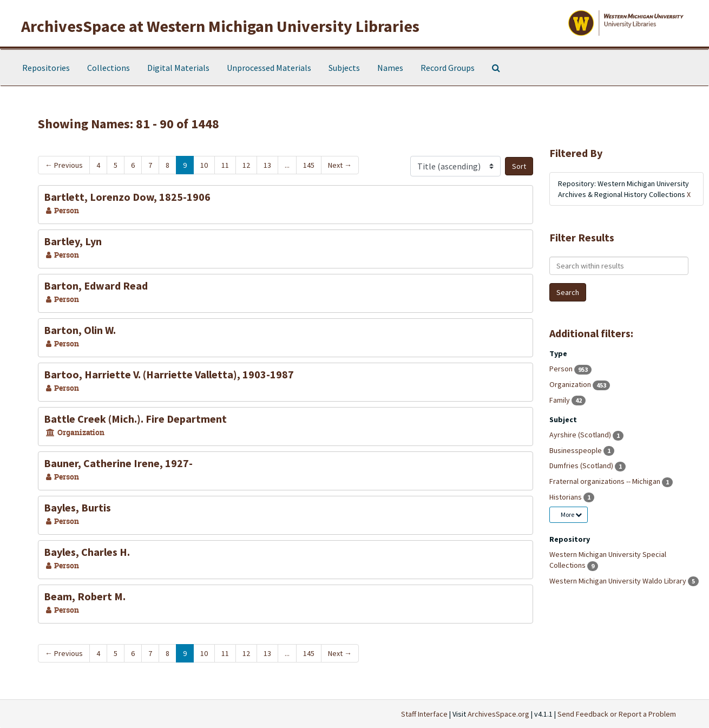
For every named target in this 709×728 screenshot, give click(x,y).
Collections (109, 68)
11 (225, 165)
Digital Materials (178, 68)
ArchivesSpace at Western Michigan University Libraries (220, 26)
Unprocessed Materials (269, 68)
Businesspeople (576, 450)
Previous (64, 165)
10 (204, 165)
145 (309, 165)
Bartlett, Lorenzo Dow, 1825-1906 (127, 197)
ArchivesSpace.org (498, 714)
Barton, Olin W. (80, 330)
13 (267, 165)
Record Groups (448, 68)
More (571, 514)
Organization (571, 384)
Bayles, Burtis (77, 507)
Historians (566, 497)
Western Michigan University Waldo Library (619, 581)
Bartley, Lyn (73, 241)
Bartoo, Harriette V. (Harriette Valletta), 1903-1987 (169, 374)
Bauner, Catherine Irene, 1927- (118, 463)
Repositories (46, 68)
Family (560, 400)
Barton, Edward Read (96, 286)
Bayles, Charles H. (87, 552)
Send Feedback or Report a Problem (617, 714)
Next (340, 165)
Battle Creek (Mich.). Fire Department (135, 419)
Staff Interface (424, 714)
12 (246, 165)
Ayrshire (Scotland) (581, 435)
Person (562, 369)
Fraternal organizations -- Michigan (606, 481)
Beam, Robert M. (85, 596)
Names (390, 68)
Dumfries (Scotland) (582, 465)
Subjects (344, 68)
